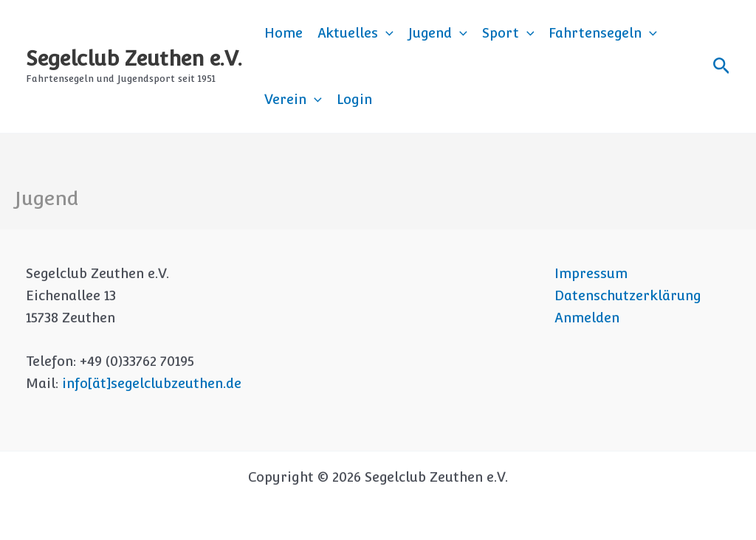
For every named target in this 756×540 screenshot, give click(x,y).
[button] (386, 33)
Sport (508, 33)
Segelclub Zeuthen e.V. (134, 58)
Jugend (438, 33)
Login (354, 99)
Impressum (591, 273)
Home (283, 33)
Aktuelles (355, 33)
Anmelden (587, 318)
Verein (293, 100)
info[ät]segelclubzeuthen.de (152, 383)
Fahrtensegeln (603, 33)
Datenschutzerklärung (628, 295)
